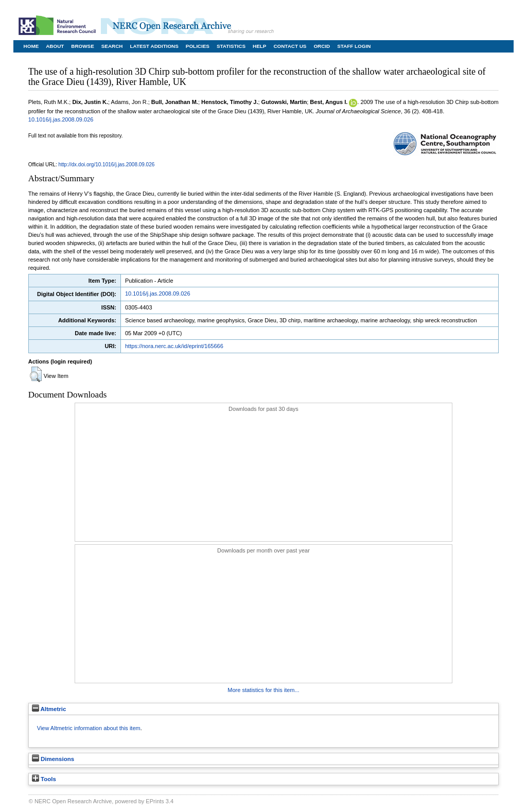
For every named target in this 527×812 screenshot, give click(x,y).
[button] (36, 374)
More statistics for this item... (263, 690)
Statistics (231, 46)
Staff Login (354, 46)
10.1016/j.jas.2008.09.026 (61, 119)
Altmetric (49, 709)
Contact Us (290, 46)
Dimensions (53, 759)
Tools (44, 779)
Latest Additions (154, 46)
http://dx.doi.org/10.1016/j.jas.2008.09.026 (107, 165)
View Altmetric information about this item (89, 728)
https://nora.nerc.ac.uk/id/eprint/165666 (174, 346)
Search (112, 46)
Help (259, 46)
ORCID (322, 46)
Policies (198, 46)
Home (31, 46)
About (55, 46)
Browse (82, 46)
